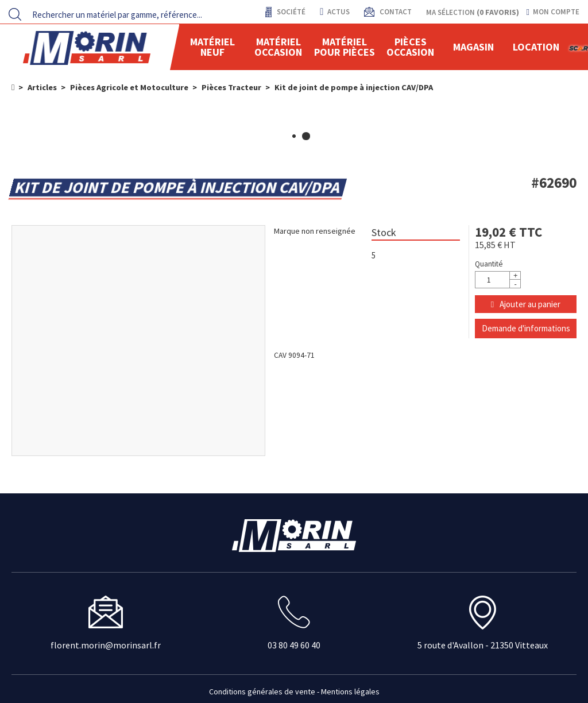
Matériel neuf (212, 47)
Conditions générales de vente (262, 692)
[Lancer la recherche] (15, 14)
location (536, 47)
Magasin (473, 47)
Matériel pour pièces (345, 47)
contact (395, 12)
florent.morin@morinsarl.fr (106, 645)
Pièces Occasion (410, 47)
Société (290, 12)
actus (334, 12)
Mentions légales (350, 692)
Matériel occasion (278, 47)
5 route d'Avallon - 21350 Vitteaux (483, 645)
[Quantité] (498, 280)
